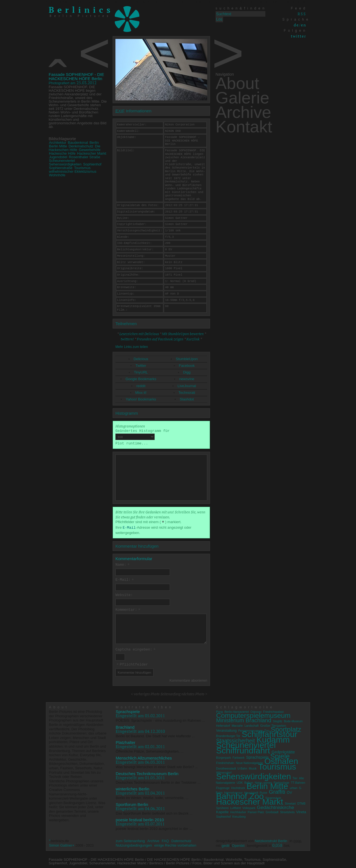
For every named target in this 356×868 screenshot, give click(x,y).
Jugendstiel (58, 157)
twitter (299, 36)
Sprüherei (222, 807)
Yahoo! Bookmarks (141, 399)
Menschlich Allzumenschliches (144, 757)
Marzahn (237, 725)
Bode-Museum (293, 720)
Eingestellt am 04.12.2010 (140, 730)
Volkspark (249, 807)
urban (294, 787)
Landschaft (252, 725)
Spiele (280, 755)
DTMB (301, 803)
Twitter (141, 366)
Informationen (133, 111)
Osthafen (281, 760)
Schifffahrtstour (270, 733)
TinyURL (141, 372)
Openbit (238, 844)
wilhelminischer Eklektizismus (73, 171)
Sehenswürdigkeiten (65, 164)
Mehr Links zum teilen (132, 347)
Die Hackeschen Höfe (75, 148)
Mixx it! (141, 393)
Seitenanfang (170, 693)
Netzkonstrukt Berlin (271, 840)
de (296, 25)
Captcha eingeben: (136, 649)
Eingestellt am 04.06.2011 (140, 807)
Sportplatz (286, 728)
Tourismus (82, 168)
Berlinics (81, 10)
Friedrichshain (225, 762)
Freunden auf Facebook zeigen (160, 339)
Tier (295, 777)
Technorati (187, 393)
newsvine (187, 379)
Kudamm (273, 738)
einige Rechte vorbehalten (175, 844)
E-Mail (129, 528)
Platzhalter (126, 741)
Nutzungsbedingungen (134, 844)
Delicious (141, 359)
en (304, 25)
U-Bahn (242, 767)
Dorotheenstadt (226, 767)
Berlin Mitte (58, 146)
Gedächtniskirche (276, 806)
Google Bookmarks (141, 379)
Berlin (94, 143)
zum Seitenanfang (130, 840)
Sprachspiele (128, 710)
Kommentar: (128, 609)
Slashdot (187, 399)
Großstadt (272, 811)
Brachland (125, 726)
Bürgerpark (223, 756)
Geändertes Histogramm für (143, 434)
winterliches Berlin (133, 788)
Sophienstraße (61, 168)
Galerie (242, 98)
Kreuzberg (239, 815)
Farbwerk (238, 756)
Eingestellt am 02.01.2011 (140, 745)
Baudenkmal (78, 143)
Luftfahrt (236, 807)
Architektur (58, 143)
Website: (124, 595)
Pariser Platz (256, 811)
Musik (253, 767)
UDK (240, 781)
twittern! (127, 339)
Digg (187, 372)
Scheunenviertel (62, 161)
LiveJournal (187, 386)
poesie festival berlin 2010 (140, 819)
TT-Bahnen (298, 781)
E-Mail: (125, 580)
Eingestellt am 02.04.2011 (140, 792)
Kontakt (244, 127)
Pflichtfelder (132, 664)
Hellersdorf (223, 725)
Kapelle (222, 811)
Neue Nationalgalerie (249, 762)
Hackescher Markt (92, 153)
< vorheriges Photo (145, 693)
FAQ (165, 840)
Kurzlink (193, 339)
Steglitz (278, 720)
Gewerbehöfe (90, 150)
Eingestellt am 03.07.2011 (140, 823)
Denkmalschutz (81, 146)
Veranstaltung (226, 729)
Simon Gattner (61, 844)
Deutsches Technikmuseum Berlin (147, 772)
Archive (243, 112)
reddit (141, 386)
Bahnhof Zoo (240, 795)
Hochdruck (238, 787)
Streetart (290, 803)
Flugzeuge (223, 787)
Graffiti (277, 790)
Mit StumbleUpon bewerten (183, 334)
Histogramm (127, 413)
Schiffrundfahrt (243, 749)
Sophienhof (92, 164)
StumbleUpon (187, 359)
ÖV (289, 791)
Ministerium (230, 719)
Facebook (187, 366)
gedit (226, 844)
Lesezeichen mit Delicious (139, 334)
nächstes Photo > (194, 693)
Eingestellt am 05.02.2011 (140, 714)
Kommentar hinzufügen (137, 546)
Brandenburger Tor (228, 735)
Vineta (301, 811)
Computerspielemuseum (253, 714)
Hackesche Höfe (62, 153)
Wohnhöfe (57, 175)
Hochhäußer (238, 811)
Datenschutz (181, 840)
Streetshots (287, 811)
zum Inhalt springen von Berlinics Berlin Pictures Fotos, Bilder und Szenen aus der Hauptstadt (178, 2)
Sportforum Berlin (132, 803)
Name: (123, 565)
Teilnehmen (126, 324)
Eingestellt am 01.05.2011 (140, 776)
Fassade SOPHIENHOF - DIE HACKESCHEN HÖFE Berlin (76, 76)
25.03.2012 (73, 83)
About (237, 83)
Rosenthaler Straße (84, 157)
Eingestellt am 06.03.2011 (140, 761)
